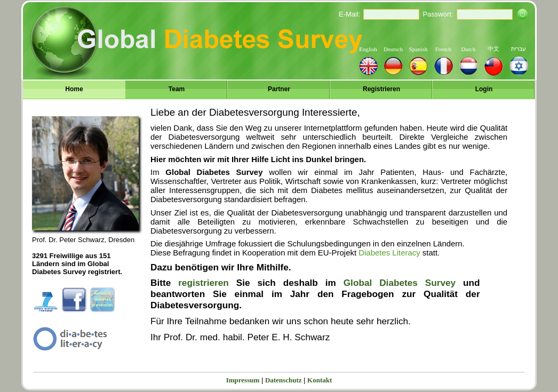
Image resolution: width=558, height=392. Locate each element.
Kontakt (320, 380)
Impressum (243, 380)
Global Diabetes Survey (400, 283)
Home (74, 89)
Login (484, 89)
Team (177, 89)
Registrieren (381, 89)
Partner (279, 89)
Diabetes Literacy (389, 253)
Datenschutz (284, 380)
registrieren (204, 283)
